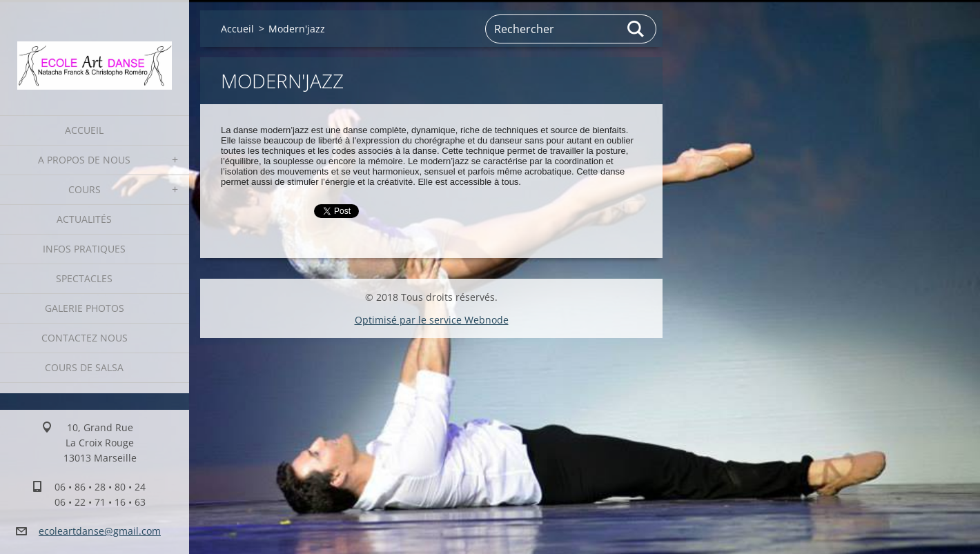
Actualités (84, 219)
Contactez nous (85, 338)
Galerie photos (85, 308)
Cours (85, 189)
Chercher (636, 29)
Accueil (84, 130)
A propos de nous (84, 160)
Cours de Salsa (84, 367)
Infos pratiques (84, 249)
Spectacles (84, 278)
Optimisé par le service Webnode (432, 320)
